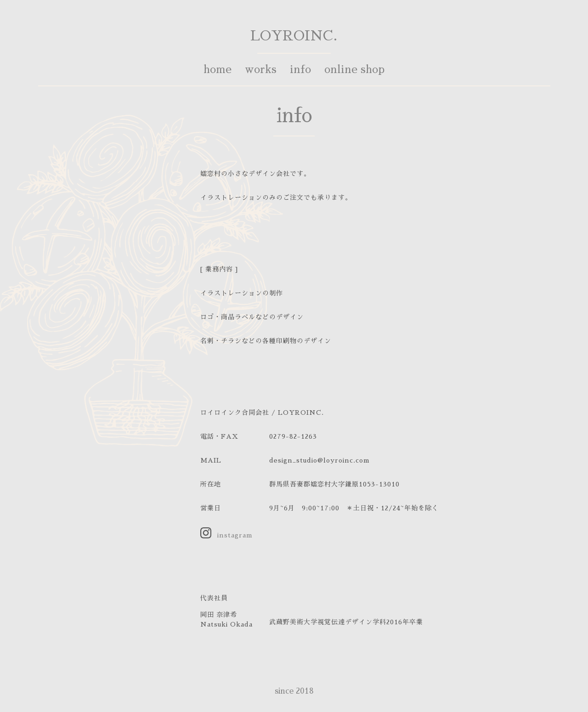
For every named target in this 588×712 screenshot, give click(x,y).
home (218, 70)
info (300, 70)
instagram (235, 535)
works (261, 70)
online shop (354, 70)
